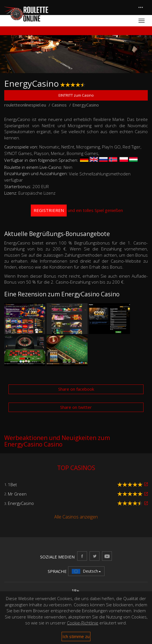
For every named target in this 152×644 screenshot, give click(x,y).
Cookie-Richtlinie (83, 623)
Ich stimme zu (76, 636)
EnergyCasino (21, 503)
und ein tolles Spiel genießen (77, 210)
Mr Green (17, 494)
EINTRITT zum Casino (76, 95)
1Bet (12, 484)
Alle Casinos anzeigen (76, 517)
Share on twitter (76, 407)
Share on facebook (76, 389)
